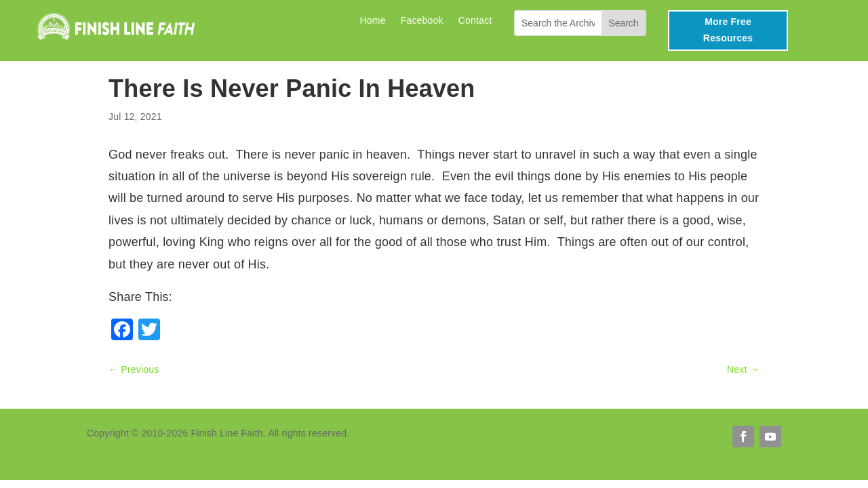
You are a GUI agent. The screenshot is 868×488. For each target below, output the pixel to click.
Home (372, 21)
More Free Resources (728, 30)
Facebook (422, 21)
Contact (475, 21)
